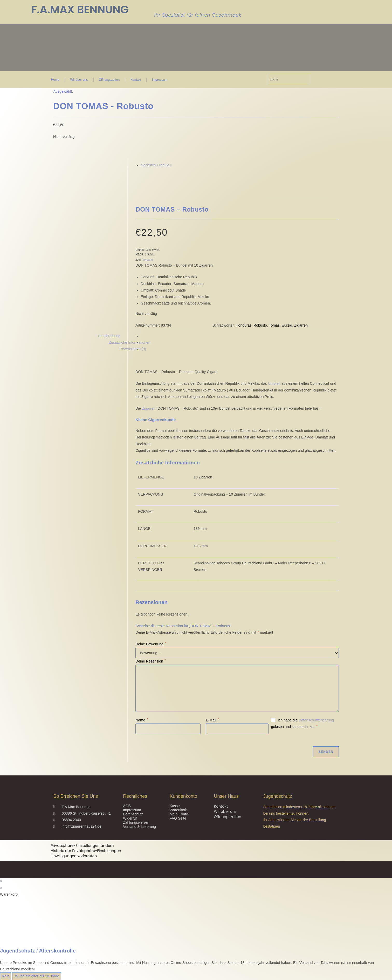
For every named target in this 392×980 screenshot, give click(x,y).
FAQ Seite (178, 818)
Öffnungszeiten (109, 80)
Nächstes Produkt (155, 165)
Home (55, 80)
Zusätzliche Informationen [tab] (129, 342)
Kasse (175, 806)
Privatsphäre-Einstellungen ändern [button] (82, 846)
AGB (127, 806)
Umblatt (274, 383)
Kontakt (136, 80)
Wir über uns (79, 80)
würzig (287, 325)
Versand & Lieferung (139, 827)
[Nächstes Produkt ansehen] (171, 165)
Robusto (260, 325)
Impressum (160, 80)
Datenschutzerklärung (316, 720)
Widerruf (130, 818)
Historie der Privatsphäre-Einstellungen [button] (86, 851)
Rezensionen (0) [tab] (133, 349)
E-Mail (212, 720)
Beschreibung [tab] (109, 336)
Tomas (274, 325)
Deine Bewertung (151, 644)
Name (142, 720)
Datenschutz (133, 814)
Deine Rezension (151, 661)
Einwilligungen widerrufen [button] (74, 856)
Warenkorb (178, 810)
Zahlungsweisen (136, 822)
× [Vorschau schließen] (1, 881)
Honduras (244, 325)
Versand (147, 260)
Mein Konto (179, 814)
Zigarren (301, 325)
